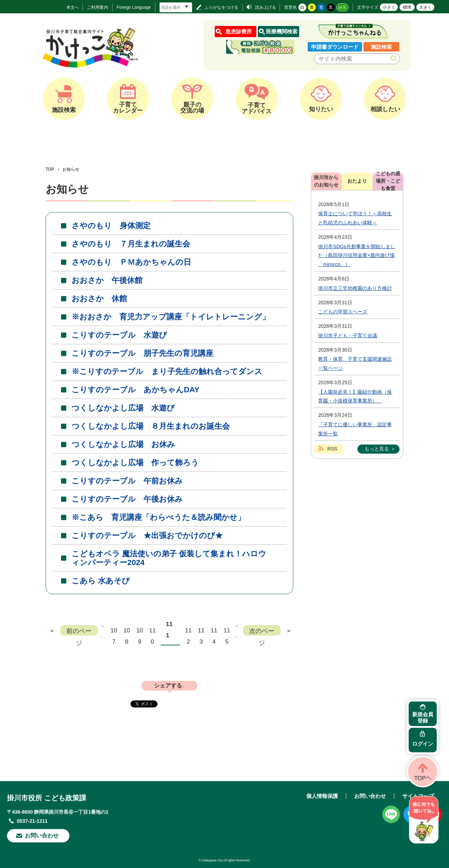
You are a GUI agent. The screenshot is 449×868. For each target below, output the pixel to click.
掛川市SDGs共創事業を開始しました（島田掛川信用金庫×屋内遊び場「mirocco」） (357, 256)
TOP (50, 169)
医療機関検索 (282, 31)
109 (139, 631)
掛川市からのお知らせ (326, 181)
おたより (357, 181)
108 (127, 631)
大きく (425, 7)
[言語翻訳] (176, 7)
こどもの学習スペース (343, 312)
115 (227, 631)
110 (152, 631)
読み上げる (266, 7)
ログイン (423, 744)
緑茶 (342, 7)
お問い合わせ (42, 836)
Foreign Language (134, 7)
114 (214, 631)
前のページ (79, 631)
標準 (407, 7)
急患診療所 (239, 31)
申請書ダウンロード (335, 47)
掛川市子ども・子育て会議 (348, 335)
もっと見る (377, 449)
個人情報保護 (322, 796)
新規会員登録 (423, 717)
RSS (332, 449)
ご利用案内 (98, 7)
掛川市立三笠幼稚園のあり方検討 (355, 288)
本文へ (73, 7)
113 (201, 631)
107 (114, 631)
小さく (389, 7)
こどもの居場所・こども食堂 (388, 181)
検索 (396, 59)
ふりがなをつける (221, 7)
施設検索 (381, 47)
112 (188, 631)
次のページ (262, 631)
